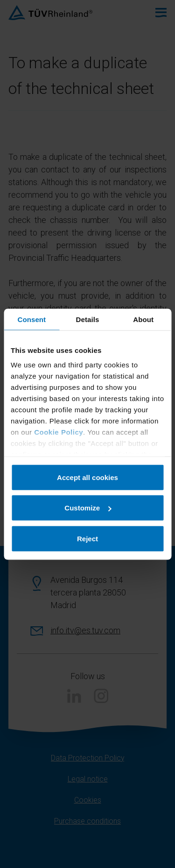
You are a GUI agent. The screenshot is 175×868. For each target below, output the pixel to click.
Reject (87, 538)
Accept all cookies (87, 477)
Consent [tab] (31, 319)
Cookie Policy (59, 432)
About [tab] (143, 319)
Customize (88, 508)
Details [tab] (88, 319)
